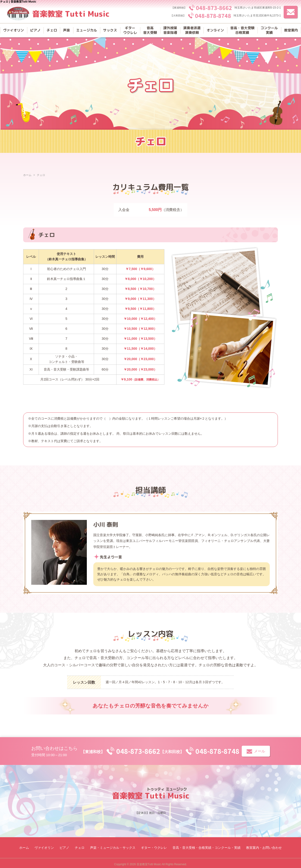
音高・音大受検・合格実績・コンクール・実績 (207, 848)
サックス (110, 30)
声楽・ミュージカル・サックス (113, 848)
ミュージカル (87, 30)
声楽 (66, 30)
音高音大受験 (150, 30)
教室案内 (291, 30)
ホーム (27, 175)
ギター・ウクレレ (154, 848)
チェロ (52, 30)
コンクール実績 (269, 30)
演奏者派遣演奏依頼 (192, 30)
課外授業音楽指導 (170, 30)
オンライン (215, 30)
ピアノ (35, 30)
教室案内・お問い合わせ (264, 848)
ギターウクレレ (130, 30)
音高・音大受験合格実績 (242, 30)
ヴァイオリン (13, 30)
